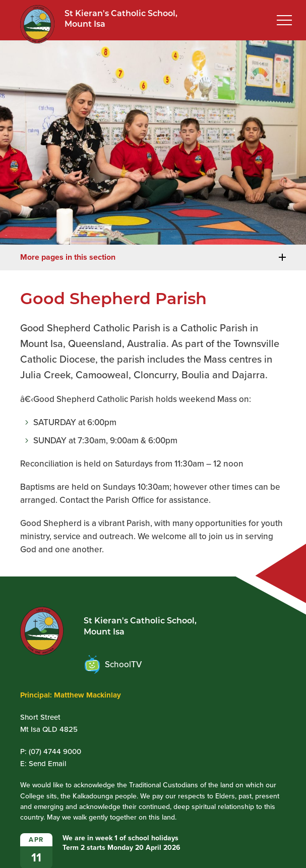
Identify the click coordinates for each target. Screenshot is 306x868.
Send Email (48, 764)
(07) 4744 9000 (55, 751)
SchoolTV (113, 664)
